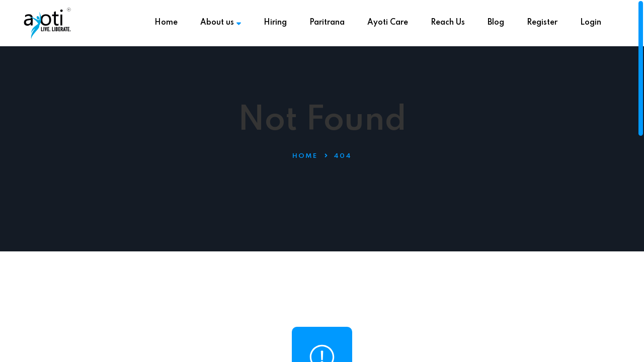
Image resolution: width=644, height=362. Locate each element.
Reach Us (448, 23)
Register (542, 23)
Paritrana (327, 23)
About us (221, 23)
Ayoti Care (388, 23)
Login (591, 23)
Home (166, 23)
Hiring (275, 23)
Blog (496, 23)
